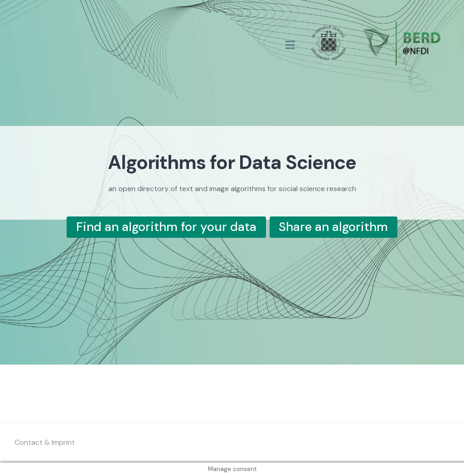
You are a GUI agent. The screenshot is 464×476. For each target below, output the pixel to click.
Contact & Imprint (45, 442)
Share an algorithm (333, 227)
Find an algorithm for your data (166, 227)
